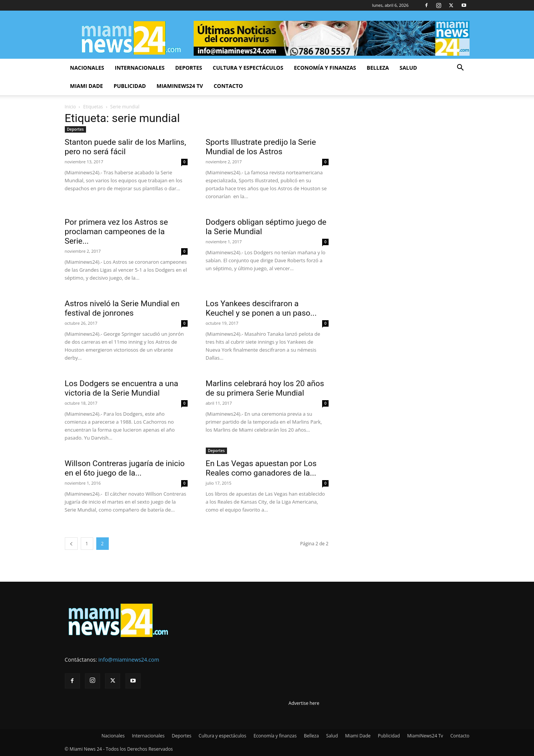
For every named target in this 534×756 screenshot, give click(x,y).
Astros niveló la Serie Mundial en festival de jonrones (122, 308)
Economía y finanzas (325, 68)
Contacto (228, 86)
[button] (460, 68)
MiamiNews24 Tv (180, 86)
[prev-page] (71, 544)
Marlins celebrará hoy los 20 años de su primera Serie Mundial (265, 388)
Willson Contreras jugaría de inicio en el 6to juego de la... (125, 468)
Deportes (189, 68)
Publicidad (130, 86)
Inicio (70, 107)
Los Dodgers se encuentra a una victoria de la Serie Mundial (122, 388)
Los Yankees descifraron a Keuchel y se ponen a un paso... (261, 308)
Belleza (378, 68)
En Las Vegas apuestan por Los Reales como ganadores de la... (261, 468)
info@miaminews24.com (129, 660)
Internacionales (140, 68)
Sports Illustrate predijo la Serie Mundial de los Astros (261, 147)
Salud (408, 68)
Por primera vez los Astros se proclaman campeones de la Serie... (117, 232)
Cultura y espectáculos (248, 68)
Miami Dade (87, 86)
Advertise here (304, 703)
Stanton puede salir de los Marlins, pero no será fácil (125, 147)
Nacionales (87, 68)
